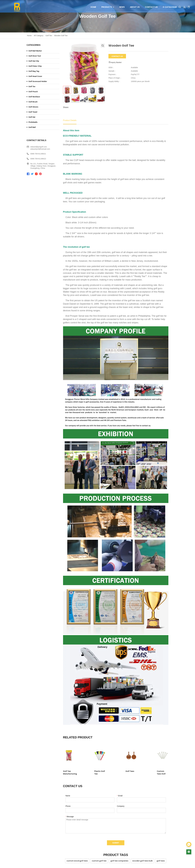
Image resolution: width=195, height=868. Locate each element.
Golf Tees (121, 771)
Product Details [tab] (70, 120)
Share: (66, 107)
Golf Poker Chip (35, 66)
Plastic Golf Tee (97, 771)
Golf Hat (32, 117)
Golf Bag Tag (34, 71)
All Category (39, 36)
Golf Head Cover (35, 76)
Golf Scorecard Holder (38, 81)
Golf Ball (32, 127)
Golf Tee (49, 36)
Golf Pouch (33, 92)
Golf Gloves (33, 107)
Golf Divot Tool (35, 56)
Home (29, 36)
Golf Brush (33, 102)
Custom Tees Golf (152, 771)
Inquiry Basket (115, 62)
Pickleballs (33, 122)
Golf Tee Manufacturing (74, 771)
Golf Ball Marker (35, 51)
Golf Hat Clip (34, 61)
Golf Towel (33, 112)
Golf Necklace (34, 97)
